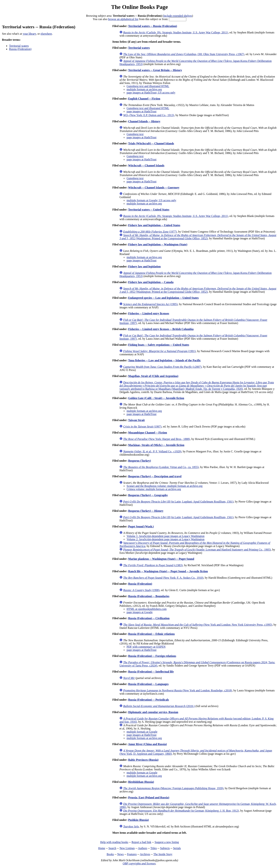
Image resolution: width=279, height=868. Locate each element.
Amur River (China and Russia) (147, 744)
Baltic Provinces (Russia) (143, 760)
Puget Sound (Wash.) (141, 526)
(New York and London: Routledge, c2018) (177, 690)
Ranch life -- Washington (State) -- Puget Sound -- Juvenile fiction (168, 571)
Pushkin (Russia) (138, 820)
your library (29, 34)
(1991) (159, 351)
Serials (177, 848)
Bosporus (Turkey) (139, 461)
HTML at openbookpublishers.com (147, 609)
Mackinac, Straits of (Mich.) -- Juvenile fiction (156, 445)
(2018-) (159, 706)
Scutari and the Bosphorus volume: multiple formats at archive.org (164, 486)
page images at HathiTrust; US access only (151, 93)
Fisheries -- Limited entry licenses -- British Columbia (161, 329)
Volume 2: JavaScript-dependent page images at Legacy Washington (165, 539)
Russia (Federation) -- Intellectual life (151, 672)
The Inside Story (163, 854)
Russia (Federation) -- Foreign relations (152, 656)
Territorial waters (19, 46)
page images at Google (139, 612)
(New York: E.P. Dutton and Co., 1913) (149, 115)
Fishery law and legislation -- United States (154, 225)
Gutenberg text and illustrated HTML (148, 86)
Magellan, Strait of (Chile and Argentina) (153, 376)
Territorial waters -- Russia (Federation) (153, 26)
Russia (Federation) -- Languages (148, 684)
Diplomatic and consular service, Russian (153, 712)
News (120, 854)
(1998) (141, 590)
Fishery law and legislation (144, 266)
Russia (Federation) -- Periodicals (148, 700)
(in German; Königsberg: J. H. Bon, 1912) (181, 811)
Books (110, 854)
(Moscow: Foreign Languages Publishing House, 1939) (173, 788)
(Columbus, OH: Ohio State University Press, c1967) (184, 54)
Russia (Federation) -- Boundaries (149, 596)
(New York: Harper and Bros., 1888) (156, 439)
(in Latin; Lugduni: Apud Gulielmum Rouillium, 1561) (178, 502)
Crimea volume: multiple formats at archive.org (154, 489)
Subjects (165, 848)
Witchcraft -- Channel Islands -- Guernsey (154, 188)
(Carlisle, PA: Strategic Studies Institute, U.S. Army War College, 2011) (176, 32)
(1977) (150, 232)
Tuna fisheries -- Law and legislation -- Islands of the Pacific (164, 360)
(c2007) (162, 367)
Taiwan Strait (136, 420)
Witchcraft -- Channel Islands (146, 165)
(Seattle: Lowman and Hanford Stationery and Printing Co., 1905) (197, 550)
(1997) (142, 427)
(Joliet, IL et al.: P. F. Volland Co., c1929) (152, 451)
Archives (145, 854)
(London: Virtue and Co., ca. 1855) (161, 467)
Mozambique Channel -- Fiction (148, 433)
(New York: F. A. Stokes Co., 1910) (163, 578)
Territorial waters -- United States (149, 210)
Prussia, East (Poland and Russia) (149, 797)
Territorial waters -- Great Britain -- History (155, 70)
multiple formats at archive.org (144, 89)
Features (132, 854)
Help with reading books (114, 842)
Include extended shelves (178, 16)
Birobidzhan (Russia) (141, 782)
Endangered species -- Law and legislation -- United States (163, 298)
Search (112, 848)
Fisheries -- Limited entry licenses (149, 313)
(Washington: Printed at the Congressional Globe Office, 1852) (198, 237)
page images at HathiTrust (141, 111)
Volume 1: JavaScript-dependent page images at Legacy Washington (165, 536)
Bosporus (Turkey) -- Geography (148, 495)
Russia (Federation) (20, 49)
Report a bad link (141, 842)
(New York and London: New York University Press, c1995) (198, 625)
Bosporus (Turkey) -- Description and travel (155, 476)
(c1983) (153, 565)
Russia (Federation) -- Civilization (149, 618)
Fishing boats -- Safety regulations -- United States (159, 345)
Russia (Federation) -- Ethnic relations (151, 634)
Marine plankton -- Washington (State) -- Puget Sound (161, 559)
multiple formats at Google (142, 732)
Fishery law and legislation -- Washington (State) (158, 244)
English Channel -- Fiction (144, 99)
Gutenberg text (135, 134)
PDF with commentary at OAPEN (146, 647)
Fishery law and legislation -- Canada (151, 282)
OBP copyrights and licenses (139, 863)
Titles (154, 848)
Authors (143, 848)
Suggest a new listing (167, 842)
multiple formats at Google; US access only (151, 200)
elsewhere (46, 34)
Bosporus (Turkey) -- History (146, 511)
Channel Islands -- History (144, 121)
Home (102, 848)
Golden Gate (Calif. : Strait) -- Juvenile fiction (156, 398)
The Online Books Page (139, 7)
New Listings (127, 848)
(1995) (150, 304)
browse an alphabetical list (123, 19)
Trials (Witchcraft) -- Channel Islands (151, 143)
